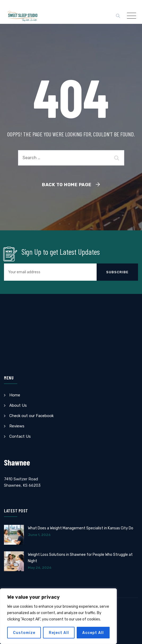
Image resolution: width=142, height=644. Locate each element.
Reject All (59, 632)
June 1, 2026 (39, 535)
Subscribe (117, 272)
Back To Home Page (67, 185)
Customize (24, 632)
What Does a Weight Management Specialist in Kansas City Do (81, 528)
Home (15, 395)
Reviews (17, 426)
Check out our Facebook (31, 416)
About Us (18, 405)
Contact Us (20, 436)
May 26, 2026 (40, 568)
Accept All (93, 632)
